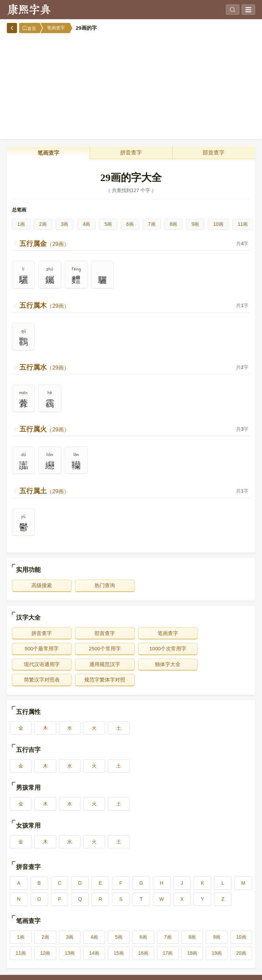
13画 (70, 937)
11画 (243, 224)
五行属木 (44, 305)
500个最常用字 (221, 633)
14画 (94, 937)
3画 (65, 224)
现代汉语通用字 (161, 648)
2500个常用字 (40, 648)
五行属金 (44, 244)
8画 (174, 224)
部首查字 (214, 153)
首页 (29, 28)
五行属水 (44, 367)
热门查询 (101, 585)
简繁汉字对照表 (101, 664)
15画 (119, 937)
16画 (143, 937)
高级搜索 (41, 585)
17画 (168, 937)
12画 (45, 937)
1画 (21, 224)
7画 (152, 224)
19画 (217, 937)
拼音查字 (131, 153)
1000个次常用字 (101, 648)
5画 (108, 224)
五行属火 (44, 429)
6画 (130, 224)
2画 (43, 224)
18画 (192, 937)
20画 (241, 937)
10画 (218, 224)
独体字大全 (40, 664)
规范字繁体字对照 (161, 664)
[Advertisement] (131, 84)
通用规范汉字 (222, 648)
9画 (195, 224)
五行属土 (44, 491)
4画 (86, 224)
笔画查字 (56, 28)
